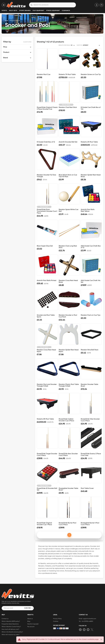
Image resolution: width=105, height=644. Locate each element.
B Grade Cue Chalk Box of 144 (91, 108)
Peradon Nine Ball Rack (90, 350)
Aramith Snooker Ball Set (68, 142)
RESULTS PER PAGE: (64, 45)
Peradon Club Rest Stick (68, 107)
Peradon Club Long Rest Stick (68, 247)
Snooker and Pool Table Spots (46, 316)
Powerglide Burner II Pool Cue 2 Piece (90, 524)
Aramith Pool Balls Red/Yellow (88, 210)
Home (7, 20)
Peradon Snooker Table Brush (89, 385)
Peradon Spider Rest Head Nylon (69, 351)
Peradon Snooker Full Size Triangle (46, 176)
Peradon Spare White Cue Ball (68, 210)
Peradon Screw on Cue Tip (91, 74)
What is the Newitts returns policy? (12, 632)
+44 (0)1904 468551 (87, 621)
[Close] (101, 639)
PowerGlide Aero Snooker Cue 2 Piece (68, 454)
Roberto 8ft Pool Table (45, 419)
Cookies (56, 621)
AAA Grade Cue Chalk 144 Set (91, 281)
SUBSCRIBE (28, 608)
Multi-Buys (13, 11)
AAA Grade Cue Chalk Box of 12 (91, 247)
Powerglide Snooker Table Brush (68, 489)
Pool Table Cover (87, 488)
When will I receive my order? (11, 634)
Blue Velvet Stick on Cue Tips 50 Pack (68, 176)
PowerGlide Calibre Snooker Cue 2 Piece (66, 420)
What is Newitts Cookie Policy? (11, 627)
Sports (4, 11)
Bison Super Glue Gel (45, 246)
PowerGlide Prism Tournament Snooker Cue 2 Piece (47, 211)
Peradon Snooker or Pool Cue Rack (68, 316)
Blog (29, 621)
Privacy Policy (57, 619)
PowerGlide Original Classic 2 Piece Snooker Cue (47, 108)
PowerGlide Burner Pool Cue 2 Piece (68, 524)
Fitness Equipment (53, 11)
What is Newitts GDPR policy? (11, 621)
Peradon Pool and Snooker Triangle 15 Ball (47, 385)
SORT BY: (80, 45)
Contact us (5, 619)
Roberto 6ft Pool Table (89, 142)
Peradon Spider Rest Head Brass (91, 176)
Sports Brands (25, 11)
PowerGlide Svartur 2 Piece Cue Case (91, 454)
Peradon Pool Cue (44, 74)
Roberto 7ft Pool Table (67, 74)
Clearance (66, 11)
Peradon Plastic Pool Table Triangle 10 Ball (69, 385)
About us (30, 619)
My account (31, 627)
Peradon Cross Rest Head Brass (68, 281)
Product (6, 52)
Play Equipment (38, 11)
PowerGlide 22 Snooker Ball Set (47, 489)
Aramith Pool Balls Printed (47, 280)
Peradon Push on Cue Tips (91, 315)
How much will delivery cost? (10, 629)
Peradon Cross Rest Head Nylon (46, 351)
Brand (6, 58)
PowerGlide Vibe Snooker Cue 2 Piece (90, 420)
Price (5, 47)
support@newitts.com (90, 619)
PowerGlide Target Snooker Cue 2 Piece (47, 454)
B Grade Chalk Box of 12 (46, 142)
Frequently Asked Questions (10, 624)
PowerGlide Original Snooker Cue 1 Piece (44, 524)
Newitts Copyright (33, 624)
